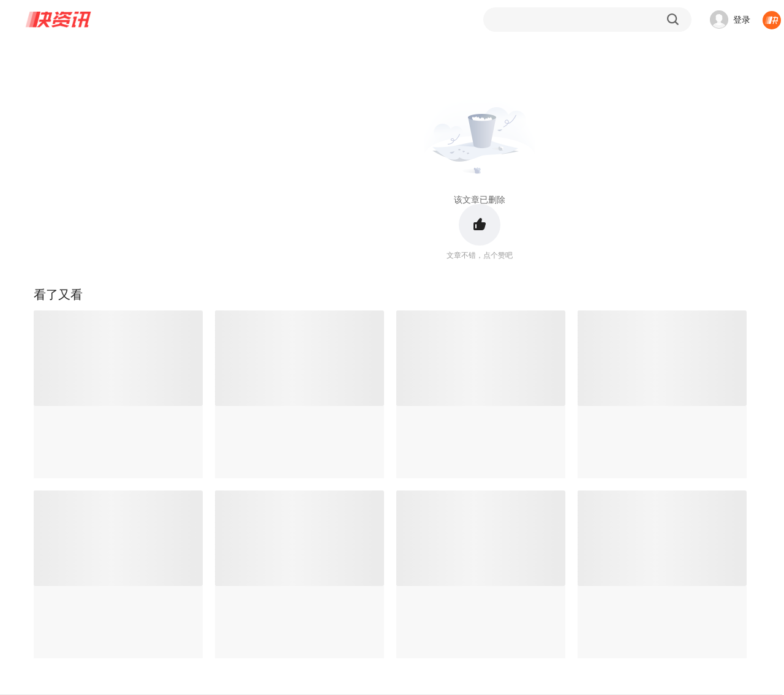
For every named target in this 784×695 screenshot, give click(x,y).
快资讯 (59, 20)
